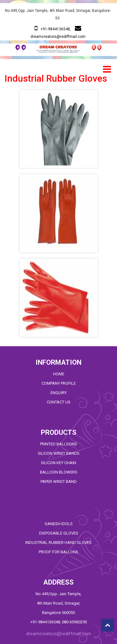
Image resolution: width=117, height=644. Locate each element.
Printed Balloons (58, 444)
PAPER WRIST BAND (59, 482)
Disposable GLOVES (59, 533)
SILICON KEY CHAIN (58, 463)
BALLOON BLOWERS (59, 472)
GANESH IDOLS (59, 524)
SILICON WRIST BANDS (59, 453)
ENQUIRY (59, 393)
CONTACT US (59, 402)
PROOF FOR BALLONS (58, 552)
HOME (59, 374)
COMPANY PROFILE (59, 383)
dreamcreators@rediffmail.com (58, 37)
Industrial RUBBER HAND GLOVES (58, 543)
